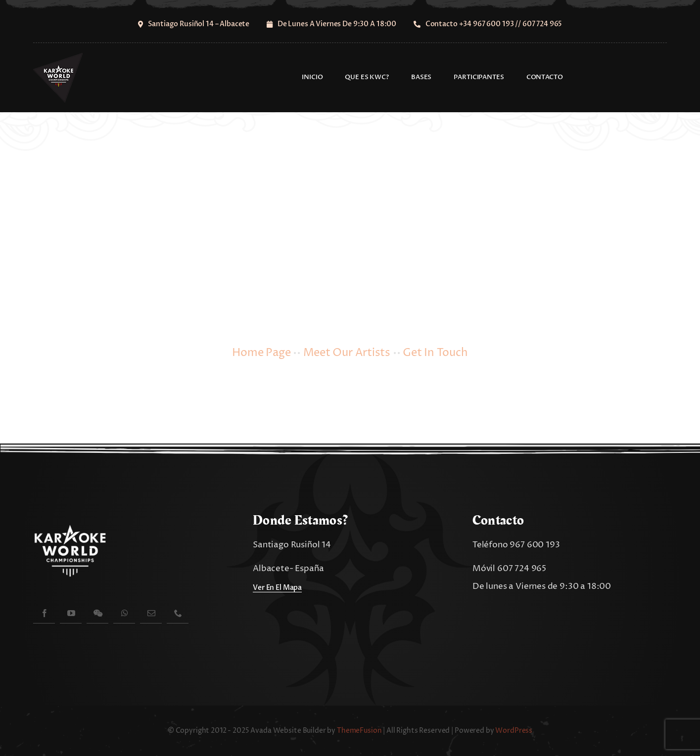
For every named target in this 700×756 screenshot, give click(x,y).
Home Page (261, 353)
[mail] (151, 613)
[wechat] (97, 613)
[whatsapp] (124, 613)
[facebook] (44, 613)
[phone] (178, 613)
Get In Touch (435, 353)
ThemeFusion (359, 731)
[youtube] (71, 613)
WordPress (514, 731)
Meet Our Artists (347, 353)
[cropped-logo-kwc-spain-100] (58, 57)
